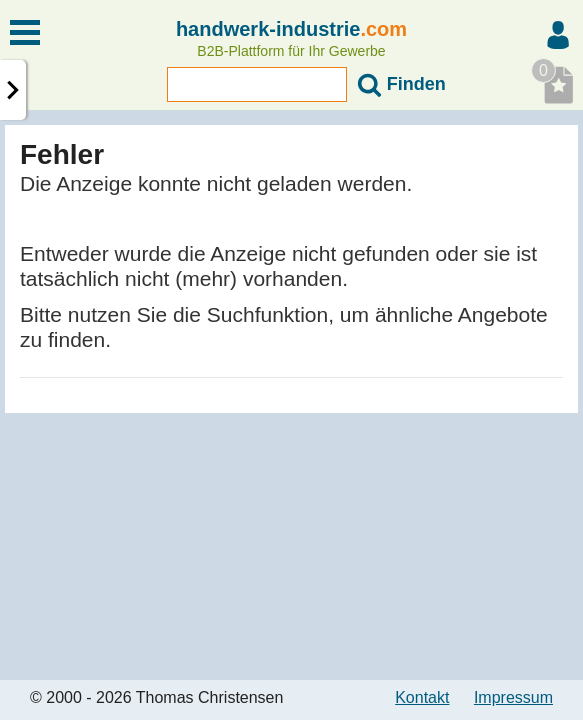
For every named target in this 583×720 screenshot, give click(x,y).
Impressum (513, 697)
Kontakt (422, 697)
